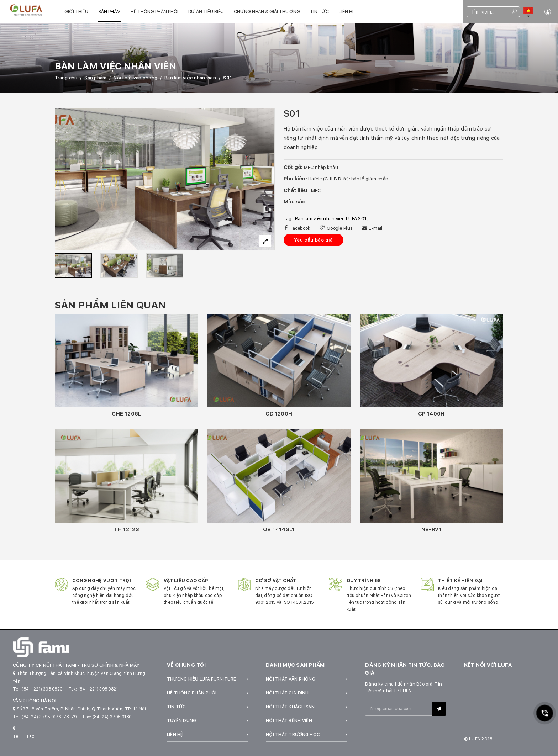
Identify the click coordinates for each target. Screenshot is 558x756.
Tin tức (319, 12)
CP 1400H (431, 414)
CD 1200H (279, 414)
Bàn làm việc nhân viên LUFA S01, (331, 219)
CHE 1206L (126, 414)
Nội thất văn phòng (135, 78)
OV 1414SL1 (279, 529)
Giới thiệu (76, 12)
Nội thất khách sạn (290, 707)
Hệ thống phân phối (154, 12)
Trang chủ (66, 78)
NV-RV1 (431, 529)
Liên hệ (347, 12)
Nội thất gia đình (287, 693)
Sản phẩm (109, 12)
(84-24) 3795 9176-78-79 (49, 717)
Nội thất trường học (293, 735)
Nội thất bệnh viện (289, 721)
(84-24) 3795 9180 (112, 717)
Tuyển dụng (182, 721)
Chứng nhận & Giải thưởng (267, 12)
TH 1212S (127, 529)
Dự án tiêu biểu (206, 12)
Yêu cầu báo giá (314, 240)
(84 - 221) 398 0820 (42, 689)
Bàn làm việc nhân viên (190, 78)
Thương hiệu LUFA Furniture (202, 679)
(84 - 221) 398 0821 (98, 689)
